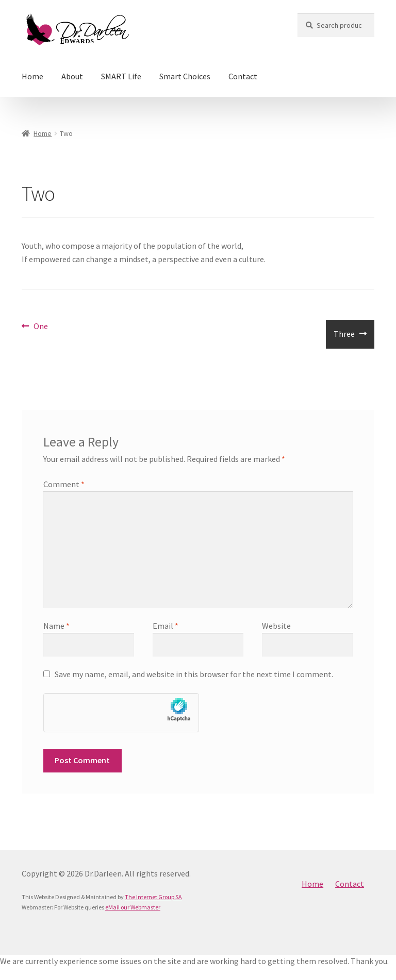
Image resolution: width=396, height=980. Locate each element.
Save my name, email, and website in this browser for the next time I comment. (194, 674)
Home (32, 76)
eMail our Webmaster (133, 907)
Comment (64, 484)
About (72, 76)
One (40, 326)
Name (56, 626)
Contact (243, 76)
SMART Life (121, 76)
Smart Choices (185, 76)
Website (276, 626)
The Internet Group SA (153, 897)
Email (166, 626)
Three (344, 338)
